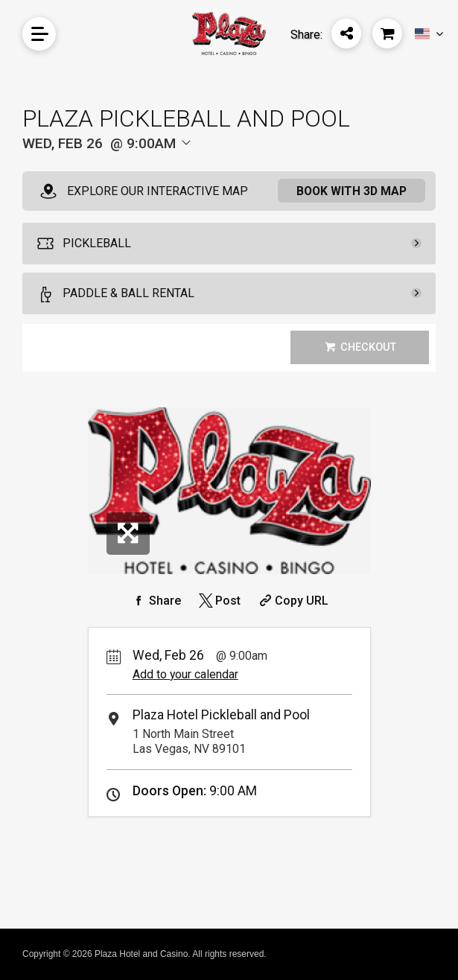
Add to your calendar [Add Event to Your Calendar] (185, 674)
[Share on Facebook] (156, 601)
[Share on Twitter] (219, 601)
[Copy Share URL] (292, 601)
